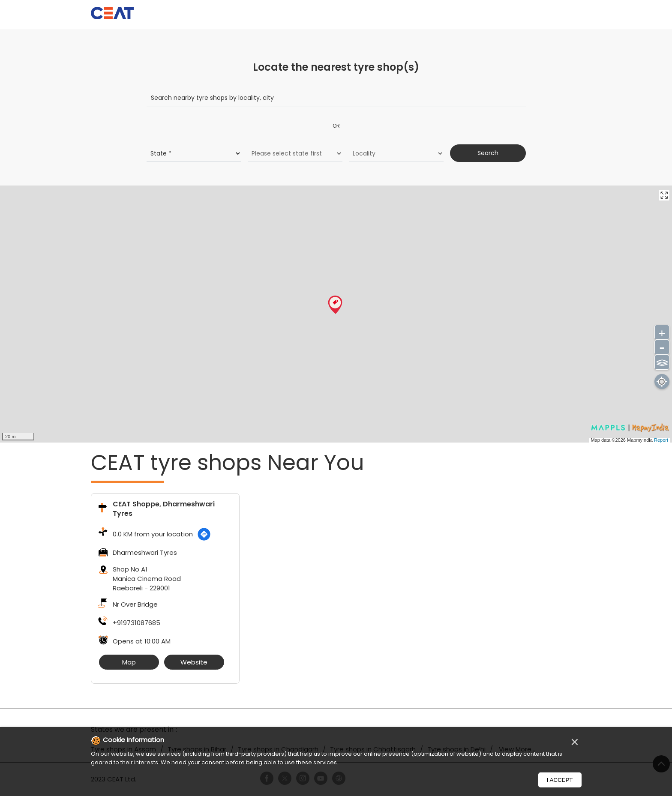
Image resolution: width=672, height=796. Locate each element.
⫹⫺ (662, 362)
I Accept (560, 780)
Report (661, 440)
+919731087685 (136, 623)
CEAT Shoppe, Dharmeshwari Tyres (164, 509)
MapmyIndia (640, 440)
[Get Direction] (204, 534)
